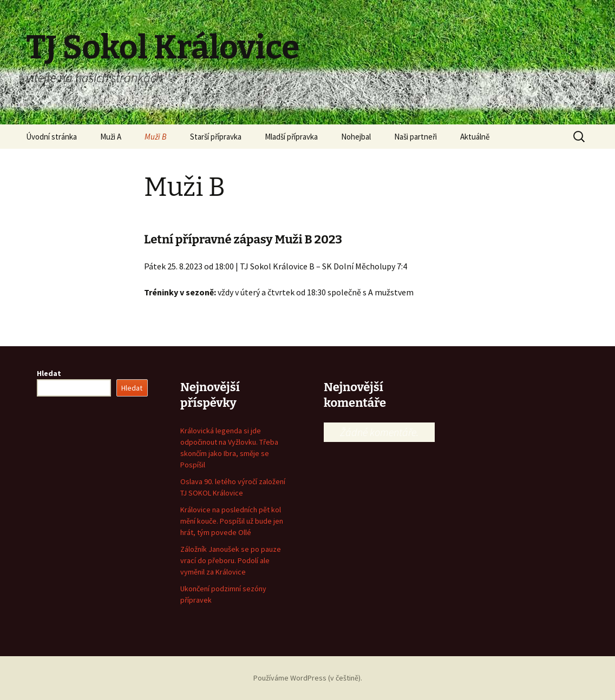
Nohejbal (356, 137)
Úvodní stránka (51, 137)
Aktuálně (475, 137)
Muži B (156, 137)
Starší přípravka (216, 137)
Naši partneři (416, 137)
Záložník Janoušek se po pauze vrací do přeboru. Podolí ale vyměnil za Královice (231, 560)
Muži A (111, 137)
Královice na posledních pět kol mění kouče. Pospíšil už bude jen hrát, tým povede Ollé (232, 521)
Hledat (49, 373)
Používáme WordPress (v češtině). (308, 678)
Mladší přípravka (291, 137)
